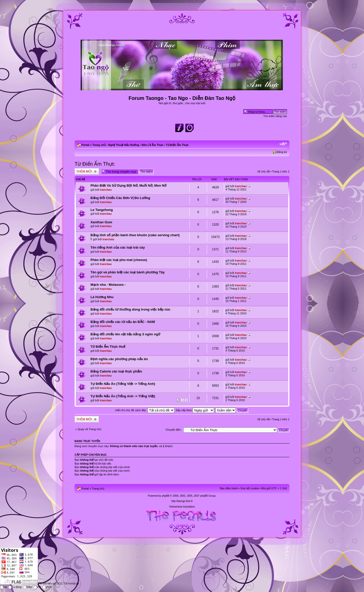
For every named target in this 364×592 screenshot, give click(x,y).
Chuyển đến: (173, 430)
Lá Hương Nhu (102, 297)
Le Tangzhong (102, 210)
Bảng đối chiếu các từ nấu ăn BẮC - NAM (123, 322)
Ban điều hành (229, 488)
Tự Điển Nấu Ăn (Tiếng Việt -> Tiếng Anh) (123, 384)
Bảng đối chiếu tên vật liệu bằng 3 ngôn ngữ (125, 334)
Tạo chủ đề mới (87, 171)
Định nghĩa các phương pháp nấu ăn (119, 359)
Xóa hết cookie (250, 488)
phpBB (166, 496)
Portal (85, 145)
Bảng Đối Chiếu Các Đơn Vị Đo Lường (120, 198)
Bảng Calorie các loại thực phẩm (116, 371)
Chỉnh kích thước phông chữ (283, 144)
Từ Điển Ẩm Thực (177, 145)
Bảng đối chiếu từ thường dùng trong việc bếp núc (130, 309)
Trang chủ (99, 145)
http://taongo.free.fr (182, 501)
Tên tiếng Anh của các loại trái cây (118, 247)
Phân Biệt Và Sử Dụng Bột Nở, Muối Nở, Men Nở (128, 185)
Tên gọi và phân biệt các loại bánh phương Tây (128, 272)
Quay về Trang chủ (89, 429)
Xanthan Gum (101, 222)
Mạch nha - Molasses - (108, 285)
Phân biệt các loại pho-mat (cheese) (119, 260)
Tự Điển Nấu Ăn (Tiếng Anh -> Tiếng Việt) (123, 396)
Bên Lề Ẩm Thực (152, 145)
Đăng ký (282, 152)
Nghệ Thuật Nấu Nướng (124, 145)
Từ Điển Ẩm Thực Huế (108, 347)
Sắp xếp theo (195, 410)
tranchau (106, 190)
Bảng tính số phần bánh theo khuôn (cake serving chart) (135, 235)
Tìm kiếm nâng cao (275, 116)
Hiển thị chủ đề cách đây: (145, 410)
